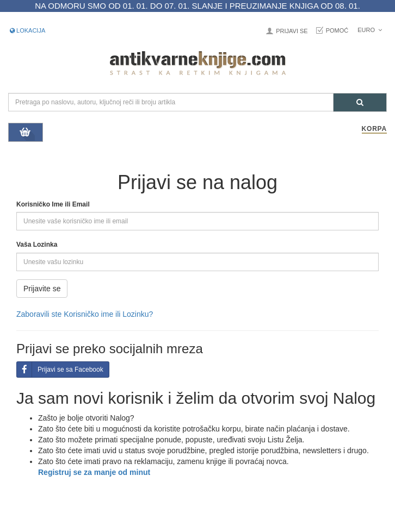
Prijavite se (42, 289)
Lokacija (27, 30)
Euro (370, 30)
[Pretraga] (360, 102)
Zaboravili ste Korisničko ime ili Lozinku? (85, 314)
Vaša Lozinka (37, 245)
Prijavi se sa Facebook (60, 370)
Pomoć (337, 30)
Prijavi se (292, 31)
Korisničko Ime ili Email (53, 204)
